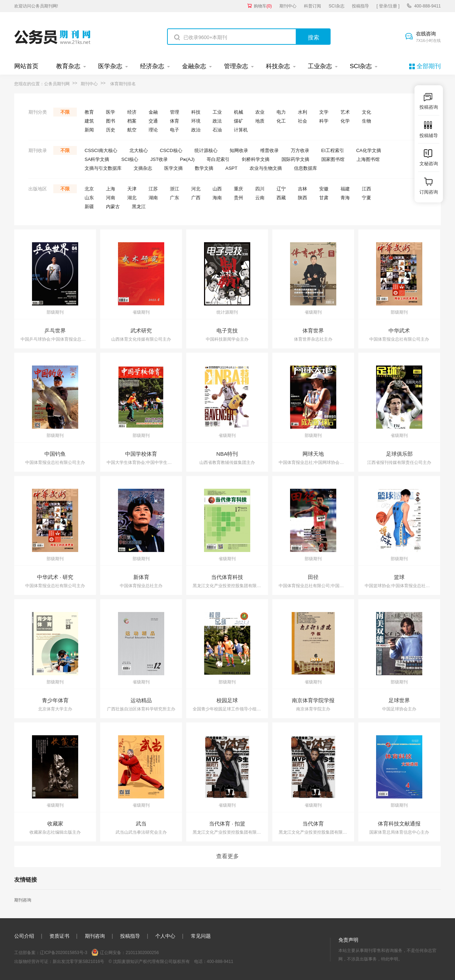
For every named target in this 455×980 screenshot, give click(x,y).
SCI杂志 (337, 6)
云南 (260, 198)
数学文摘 (204, 168)
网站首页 (26, 66)
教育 (89, 112)
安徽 (324, 189)
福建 (345, 189)
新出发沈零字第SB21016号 (78, 962)
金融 (153, 112)
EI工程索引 (333, 150)
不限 (65, 112)
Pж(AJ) (187, 159)
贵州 (239, 198)
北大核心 (139, 150)
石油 (217, 130)
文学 (324, 112)
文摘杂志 (143, 168)
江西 (366, 189)
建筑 (89, 121)
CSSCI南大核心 (101, 150)
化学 (345, 121)
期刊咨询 (23, 900)
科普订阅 (312, 6)
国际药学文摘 (295, 159)
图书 (111, 121)
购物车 (263, 6)
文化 (366, 112)
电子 (175, 130)
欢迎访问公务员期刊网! (36, 6)
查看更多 (227, 856)
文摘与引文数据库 (103, 168)
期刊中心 (288, 6)
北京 (89, 189)
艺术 (345, 112)
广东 (175, 198)
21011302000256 (142, 953)
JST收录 (159, 159)
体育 (175, 121)
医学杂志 (110, 66)
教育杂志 (68, 66)
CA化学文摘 (369, 150)
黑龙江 (139, 207)
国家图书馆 (333, 159)
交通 (153, 121)
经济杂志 (152, 66)
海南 (217, 198)
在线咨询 (428, 37)
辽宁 (281, 189)
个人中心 (165, 936)
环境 (196, 121)
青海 (345, 198)
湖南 (153, 198)
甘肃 (324, 198)
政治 (196, 130)
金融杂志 (194, 66)
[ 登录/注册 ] (388, 6)
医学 (111, 112)
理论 (153, 130)
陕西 (303, 198)
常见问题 (201, 936)
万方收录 (300, 150)
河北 (196, 189)
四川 (260, 189)
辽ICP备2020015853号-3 (63, 953)
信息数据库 (306, 168)
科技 (196, 112)
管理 (175, 112)
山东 (89, 198)
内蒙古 (113, 207)
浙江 (175, 189)
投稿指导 (360, 6)
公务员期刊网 (57, 84)
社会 (303, 121)
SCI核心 (130, 159)
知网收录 (239, 150)
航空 (132, 130)
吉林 (303, 189)
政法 (217, 121)
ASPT (231, 168)
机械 (239, 112)
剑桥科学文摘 (256, 159)
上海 (111, 189)
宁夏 (366, 198)
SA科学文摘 (97, 159)
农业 (260, 112)
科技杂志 (278, 66)
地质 (260, 121)
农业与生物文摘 (266, 168)
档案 (132, 121)
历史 (111, 130)
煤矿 (239, 121)
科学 (324, 121)
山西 (217, 189)
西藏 (281, 198)
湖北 (132, 198)
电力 (281, 112)
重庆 (239, 189)
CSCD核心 (171, 150)
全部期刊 (429, 66)
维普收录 (269, 150)
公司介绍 (24, 936)
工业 (217, 112)
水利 (303, 112)
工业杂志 (320, 66)
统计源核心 (206, 150)
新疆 (89, 207)
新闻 (89, 130)
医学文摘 (173, 168)
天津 (132, 189)
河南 (111, 198)
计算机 (241, 130)
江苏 (153, 189)
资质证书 (59, 936)
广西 (196, 198)
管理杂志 (236, 66)
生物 (366, 121)
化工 (281, 121)
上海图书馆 (368, 159)
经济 (132, 112)
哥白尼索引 (218, 159)
